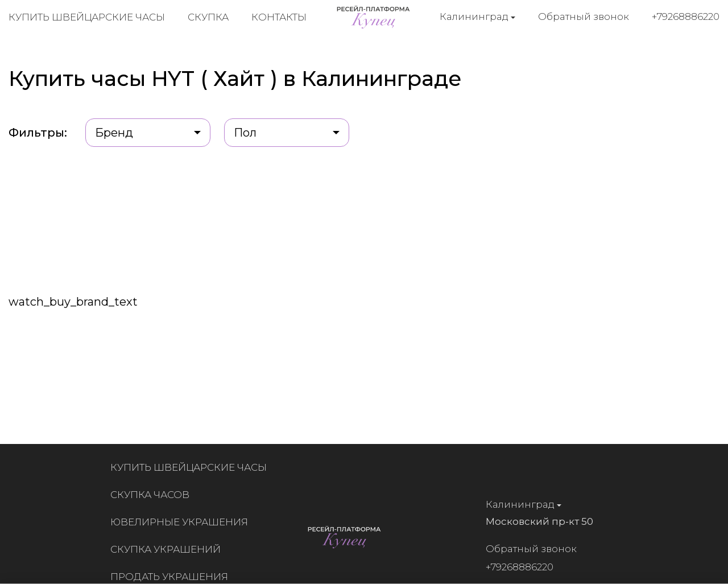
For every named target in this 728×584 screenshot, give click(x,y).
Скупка (208, 17)
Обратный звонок (584, 17)
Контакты (279, 17)
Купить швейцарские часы (87, 17)
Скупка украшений (170, 549)
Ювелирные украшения (184, 522)
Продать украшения (174, 577)
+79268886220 (686, 17)
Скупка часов (154, 495)
